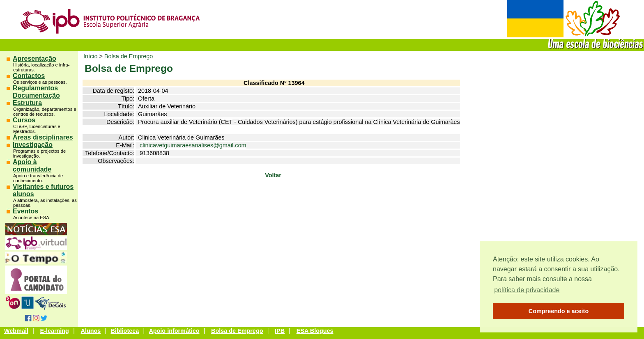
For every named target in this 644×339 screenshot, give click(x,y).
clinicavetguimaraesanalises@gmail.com (193, 145)
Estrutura (27, 103)
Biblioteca (125, 331)
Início (90, 56)
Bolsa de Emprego (129, 56)
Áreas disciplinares (43, 137)
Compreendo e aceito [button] (559, 311)
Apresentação (34, 58)
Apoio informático (174, 331)
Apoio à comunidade (32, 166)
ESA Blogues (315, 331)
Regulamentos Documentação (36, 92)
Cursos (24, 120)
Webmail (16, 331)
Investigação (33, 145)
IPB (280, 331)
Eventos (25, 211)
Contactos (29, 76)
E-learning (55, 331)
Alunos (91, 331)
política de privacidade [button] (527, 290)
